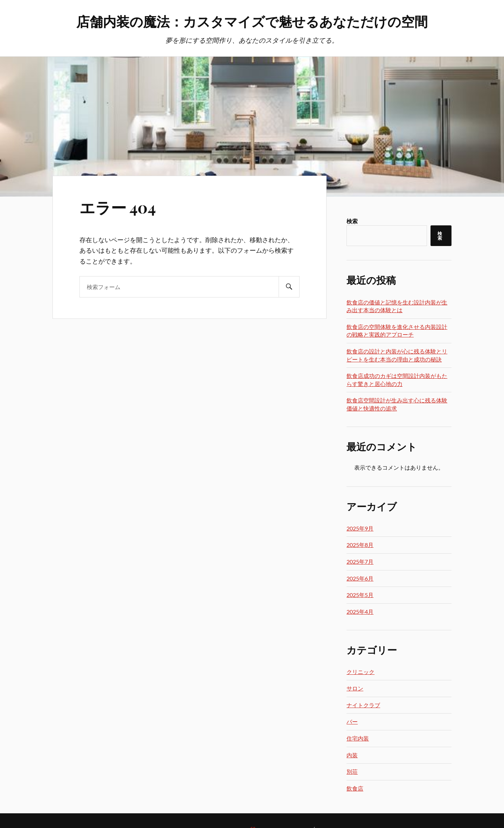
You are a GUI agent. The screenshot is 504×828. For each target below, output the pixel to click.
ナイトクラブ (363, 705)
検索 (352, 221)
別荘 (352, 771)
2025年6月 (360, 578)
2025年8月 (360, 545)
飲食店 (355, 788)
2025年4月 (360, 612)
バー (352, 721)
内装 (352, 755)
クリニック (360, 672)
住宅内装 (358, 738)
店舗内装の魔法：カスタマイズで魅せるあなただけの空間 (252, 21)
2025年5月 (360, 595)
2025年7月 (360, 562)
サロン (355, 688)
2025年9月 (360, 528)
